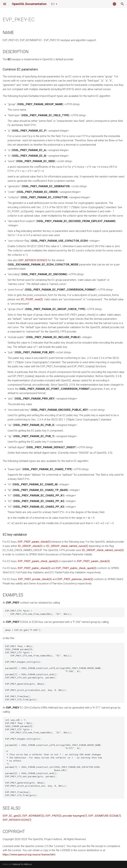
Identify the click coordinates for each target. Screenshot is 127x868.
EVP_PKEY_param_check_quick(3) (38, 561)
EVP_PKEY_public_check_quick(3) (76, 568)
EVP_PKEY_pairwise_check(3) (75, 579)
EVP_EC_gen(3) (12, 816)
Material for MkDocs (22, 864)
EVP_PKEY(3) (53, 816)
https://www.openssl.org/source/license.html (29, 855)
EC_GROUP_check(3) (30, 546)
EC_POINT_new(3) (32, 299)
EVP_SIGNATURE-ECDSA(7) (105, 816)
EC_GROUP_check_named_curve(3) (67, 546)
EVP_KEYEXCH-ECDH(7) (33, 260)
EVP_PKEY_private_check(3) (35, 579)
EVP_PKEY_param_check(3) (34, 542)
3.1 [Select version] (53, 4)
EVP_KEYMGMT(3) (33, 816)
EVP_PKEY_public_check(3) (34, 568)
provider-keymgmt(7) (75, 816)
